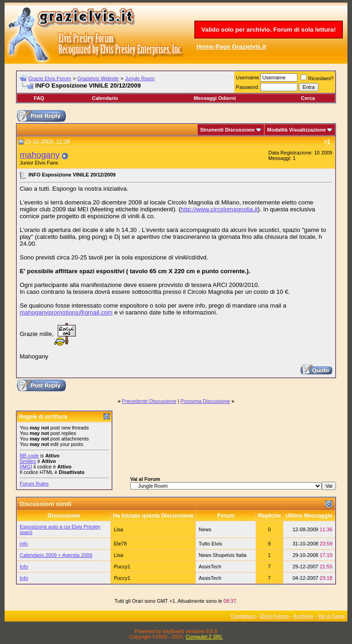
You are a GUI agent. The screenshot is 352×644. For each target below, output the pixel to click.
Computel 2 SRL (204, 637)
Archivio (303, 616)
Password (247, 87)
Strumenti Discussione (228, 130)
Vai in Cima (331, 616)
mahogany (40, 155)
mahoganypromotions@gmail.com (66, 312)
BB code (29, 456)
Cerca (308, 98)
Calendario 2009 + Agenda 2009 (56, 555)
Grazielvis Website (98, 78)
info (24, 544)
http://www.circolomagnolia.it (219, 209)
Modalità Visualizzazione (297, 130)
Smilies (28, 461)
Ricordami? (317, 78)
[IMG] (26, 467)
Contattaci (243, 616)
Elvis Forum (274, 616)
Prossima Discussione (205, 401)
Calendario (105, 98)
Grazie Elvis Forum (50, 78)
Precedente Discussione (149, 401)
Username (248, 77)
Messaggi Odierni (215, 98)
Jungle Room (140, 78)
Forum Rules (34, 484)
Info (24, 567)
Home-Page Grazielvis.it (231, 47)
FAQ (39, 98)
